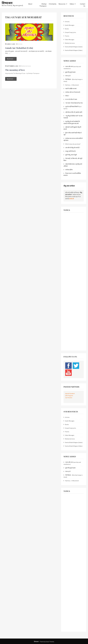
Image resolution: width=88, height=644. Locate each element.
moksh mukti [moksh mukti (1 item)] (68, 286)
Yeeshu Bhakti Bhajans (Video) (74, 50)
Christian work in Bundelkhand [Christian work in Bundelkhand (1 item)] (71, 232)
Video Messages (70, 40)
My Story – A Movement (72, 85)
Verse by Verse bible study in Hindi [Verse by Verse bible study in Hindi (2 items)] (72, 336)
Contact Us (83, 5)
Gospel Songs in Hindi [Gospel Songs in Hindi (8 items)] (69, 248)
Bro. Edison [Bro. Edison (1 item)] (76, 219)
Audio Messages (70, 25)
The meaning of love (15, 70)
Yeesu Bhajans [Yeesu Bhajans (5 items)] (68, 343)
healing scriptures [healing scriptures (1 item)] (69, 258)
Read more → (11, 59)
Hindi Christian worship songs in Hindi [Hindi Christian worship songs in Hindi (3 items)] (73, 269)
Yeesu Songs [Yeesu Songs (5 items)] (77, 343)
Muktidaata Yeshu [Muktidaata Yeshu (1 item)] (69, 293)
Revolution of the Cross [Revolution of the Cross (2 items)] (70, 314)
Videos (72, 4)
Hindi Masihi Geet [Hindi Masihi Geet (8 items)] (68, 272)
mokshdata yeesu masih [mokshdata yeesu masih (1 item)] (70, 283)
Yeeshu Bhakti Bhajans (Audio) (74, 47)
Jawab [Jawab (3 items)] (77, 272)
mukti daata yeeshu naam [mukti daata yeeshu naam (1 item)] (71, 290)
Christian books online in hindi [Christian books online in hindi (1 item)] (71, 228)
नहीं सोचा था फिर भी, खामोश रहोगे (74, 112)
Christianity (53, 4)
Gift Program (69, 396)
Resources (62, 4)
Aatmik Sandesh (70, 394)
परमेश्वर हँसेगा (69, 170)
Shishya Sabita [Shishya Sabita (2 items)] (78, 321)
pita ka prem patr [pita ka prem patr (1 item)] (68, 300)
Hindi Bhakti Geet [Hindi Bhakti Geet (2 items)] (68, 262)
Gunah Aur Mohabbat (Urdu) (19, 48)
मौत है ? (67, 96)
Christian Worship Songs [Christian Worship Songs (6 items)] (70, 235)
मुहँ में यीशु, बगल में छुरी (71, 155)
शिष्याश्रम (7, 3)
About (30, 4)
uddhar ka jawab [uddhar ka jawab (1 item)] (68, 332)
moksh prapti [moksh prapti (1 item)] (76, 286)
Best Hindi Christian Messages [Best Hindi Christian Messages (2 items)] (71, 216)
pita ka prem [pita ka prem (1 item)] (76, 297)
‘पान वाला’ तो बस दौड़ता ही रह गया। (74, 103)
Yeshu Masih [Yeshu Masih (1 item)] (67, 346)
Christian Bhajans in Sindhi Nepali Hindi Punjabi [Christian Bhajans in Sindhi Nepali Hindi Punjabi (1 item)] (72, 224)
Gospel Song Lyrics (71, 32)
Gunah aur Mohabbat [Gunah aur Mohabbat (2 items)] (69, 255)
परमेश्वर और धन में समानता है (73, 92)
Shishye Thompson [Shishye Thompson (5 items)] (69, 325)
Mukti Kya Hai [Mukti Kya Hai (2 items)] (79, 293)
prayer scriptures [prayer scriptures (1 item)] (68, 307)
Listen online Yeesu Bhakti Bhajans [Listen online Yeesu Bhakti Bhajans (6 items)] (72, 276)
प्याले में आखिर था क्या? (71, 89)
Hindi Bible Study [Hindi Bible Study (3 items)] (68, 265)
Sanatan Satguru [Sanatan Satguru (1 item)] (68, 321)
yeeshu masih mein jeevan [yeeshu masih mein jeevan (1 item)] (71, 339)
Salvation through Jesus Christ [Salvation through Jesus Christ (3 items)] (71, 318)
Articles (20, 44)
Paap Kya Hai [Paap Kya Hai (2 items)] (68, 297)
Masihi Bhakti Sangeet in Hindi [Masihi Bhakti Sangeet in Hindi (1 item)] (71, 279)
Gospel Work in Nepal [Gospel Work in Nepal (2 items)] (69, 251)
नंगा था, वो (68, 76)
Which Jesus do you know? (73, 144)
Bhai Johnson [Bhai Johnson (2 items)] (68, 219)
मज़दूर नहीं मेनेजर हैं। (71, 151)
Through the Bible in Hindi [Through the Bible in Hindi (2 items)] (70, 329)
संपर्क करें (72, 199)
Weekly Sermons (26, 66)
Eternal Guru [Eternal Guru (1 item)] (67, 239)
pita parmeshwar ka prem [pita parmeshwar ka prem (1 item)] (70, 304)
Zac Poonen (69, 398)
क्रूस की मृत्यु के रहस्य (70, 72)
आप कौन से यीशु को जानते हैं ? (73, 148)
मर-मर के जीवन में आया (71, 99)
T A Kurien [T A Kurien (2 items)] (78, 325)
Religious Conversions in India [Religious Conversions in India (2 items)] (71, 311)
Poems (67, 36)
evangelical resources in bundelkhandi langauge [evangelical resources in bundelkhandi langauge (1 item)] (73, 243)
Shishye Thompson (43, 5)
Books (67, 29)
